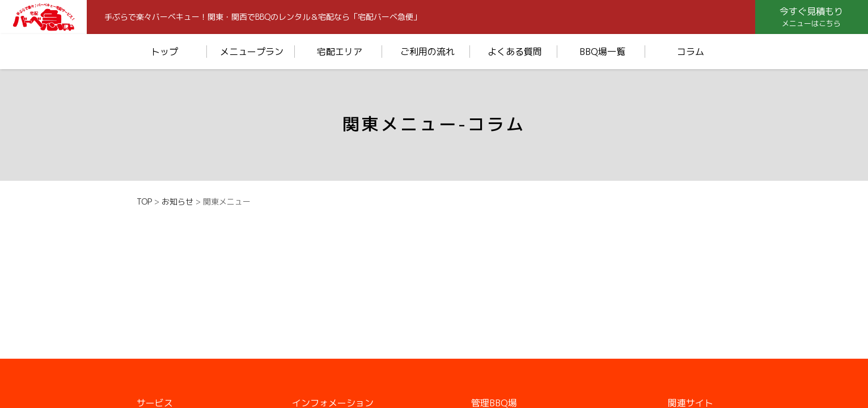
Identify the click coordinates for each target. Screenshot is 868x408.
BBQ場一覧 (602, 52)
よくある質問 (515, 52)
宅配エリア (340, 52)
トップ (164, 52)
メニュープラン (252, 52)
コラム (691, 52)
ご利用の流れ (427, 52)
